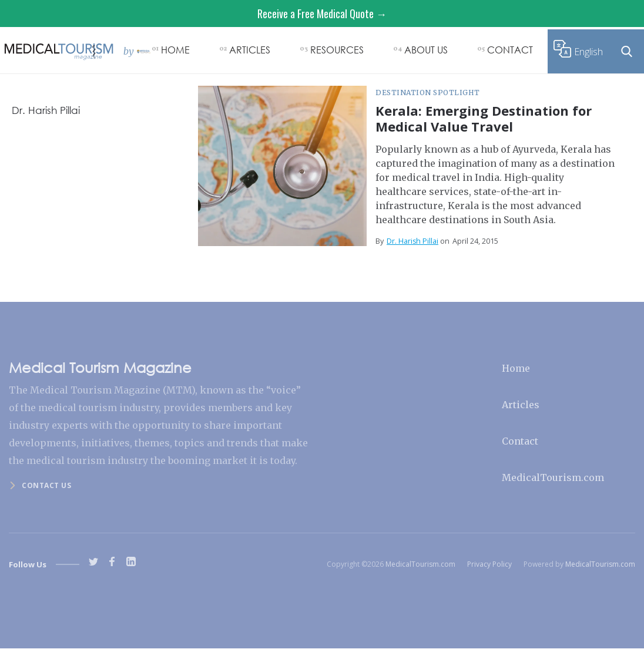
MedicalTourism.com (553, 477)
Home (516, 368)
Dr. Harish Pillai (412, 241)
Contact (520, 441)
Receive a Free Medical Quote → (322, 14)
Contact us (46, 485)
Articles (521, 405)
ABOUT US (426, 50)
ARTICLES (250, 50)
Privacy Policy (489, 564)
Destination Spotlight (428, 92)
